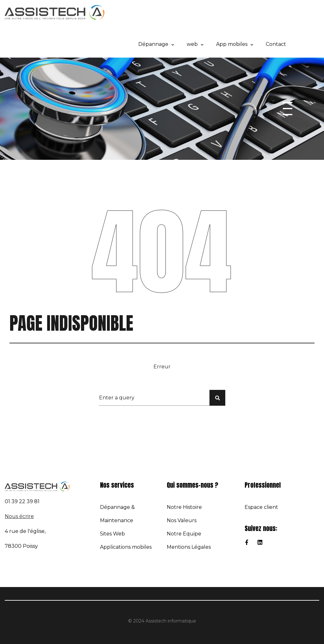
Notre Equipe (184, 534)
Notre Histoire (184, 507)
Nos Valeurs (182, 520)
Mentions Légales (189, 547)
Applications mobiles (126, 547)
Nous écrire (19, 516)
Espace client (261, 507)
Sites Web (112, 534)
